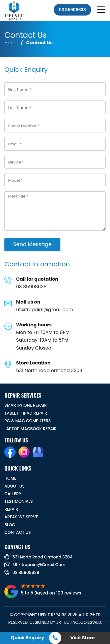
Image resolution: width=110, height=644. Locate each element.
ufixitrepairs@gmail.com (45, 310)
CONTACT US (18, 532)
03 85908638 (72, 10)
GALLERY (13, 494)
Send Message (32, 244)
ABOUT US (15, 486)
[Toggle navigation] (102, 11)
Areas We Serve (21, 517)
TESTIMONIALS (19, 501)
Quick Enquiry (28, 638)
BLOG (10, 525)
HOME (10, 478)
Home (11, 43)
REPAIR (11, 509)
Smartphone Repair (26, 405)
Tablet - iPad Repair (26, 413)
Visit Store (83, 638)
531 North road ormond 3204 (38, 557)
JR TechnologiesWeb (79, 622)
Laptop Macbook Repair (31, 429)
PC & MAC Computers (28, 421)
